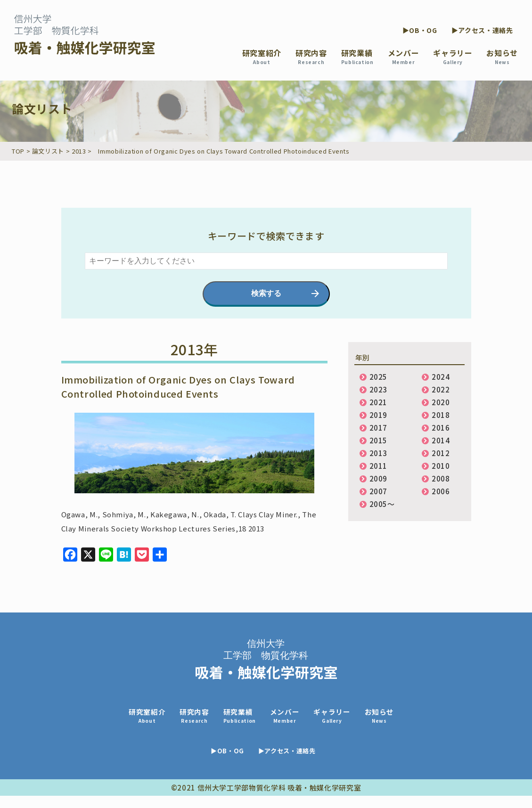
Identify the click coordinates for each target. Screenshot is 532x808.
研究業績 (357, 56)
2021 (379, 402)
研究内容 (311, 56)
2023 (379, 389)
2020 (441, 402)
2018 (441, 415)
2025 (379, 377)
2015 (379, 440)
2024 (441, 377)
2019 (379, 415)
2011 (379, 466)
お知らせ (502, 56)
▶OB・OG (420, 30)
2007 (379, 491)
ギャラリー (453, 56)
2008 (441, 478)
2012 (441, 453)
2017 (379, 428)
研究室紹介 (262, 56)
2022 (441, 389)
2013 (379, 453)
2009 (379, 478)
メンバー (404, 56)
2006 (441, 491)
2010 (441, 466)
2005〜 (382, 504)
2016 (441, 428)
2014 (441, 440)
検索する (266, 293)
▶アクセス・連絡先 (482, 30)
